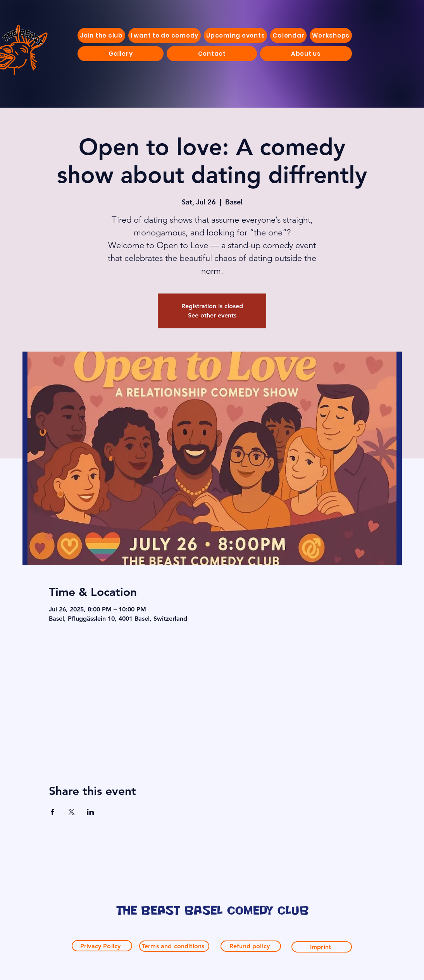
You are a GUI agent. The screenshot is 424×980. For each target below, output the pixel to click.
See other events (212, 315)
